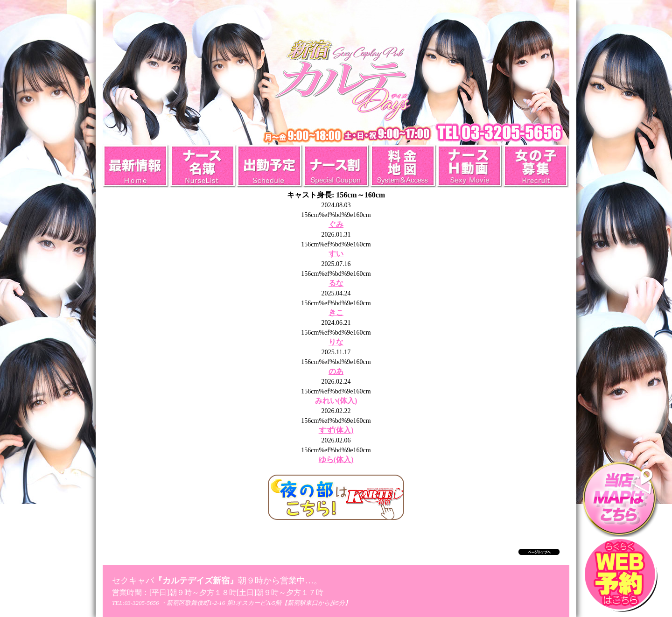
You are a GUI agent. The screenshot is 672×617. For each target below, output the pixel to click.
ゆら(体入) (336, 459)
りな (336, 342)
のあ (336, 371)
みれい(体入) (336, 401)
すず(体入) (336, 430)
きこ (336, 312)
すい (336, 254)
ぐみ (336, 224)
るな (336, 283)
